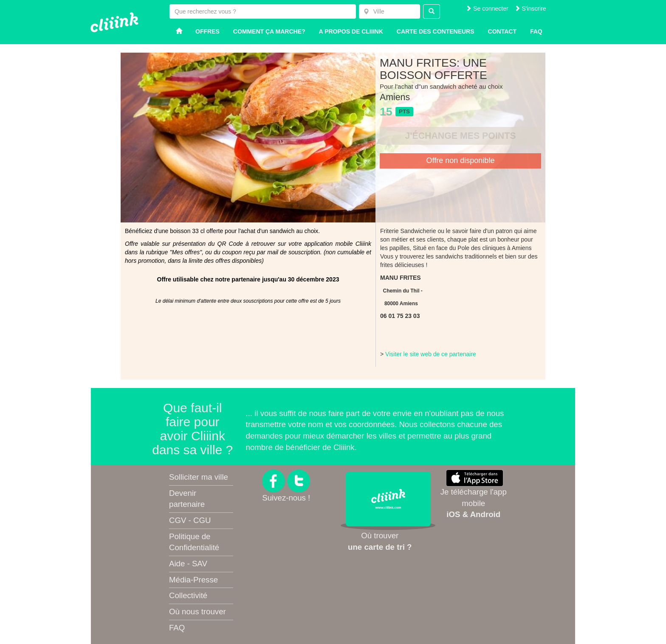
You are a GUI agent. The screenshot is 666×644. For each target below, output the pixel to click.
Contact (502, 31)
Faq (536, 31)
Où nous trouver (198, 612)
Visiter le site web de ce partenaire (431, 354)
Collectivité (188, 595)
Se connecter (487, 8)
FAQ (177, 628)
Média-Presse (193, 580)
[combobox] (389, 11)
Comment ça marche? (269, 31)
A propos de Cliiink (351, 31)
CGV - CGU (190, 520)
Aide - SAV (188, 564)
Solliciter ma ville (199, 477)
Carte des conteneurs (436, 31)
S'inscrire (530, 8)
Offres (207, 31)
